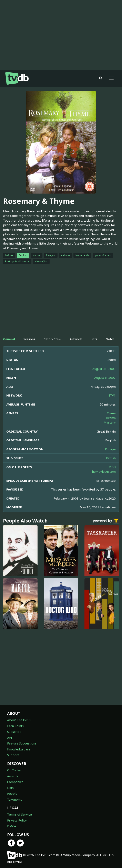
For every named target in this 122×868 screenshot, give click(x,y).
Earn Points (15, 726)
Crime (111, 413)
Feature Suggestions (22, 743)
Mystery (110, 422)
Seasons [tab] (29, 339)
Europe (110, 449)
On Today (14, 770)
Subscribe (14, 732)
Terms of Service (19, 814)
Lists (10, 788)
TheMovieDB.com (103, 471)
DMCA (12, 826)
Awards (13, 776)
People (12, 793)
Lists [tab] (94, 339)
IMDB (112, 467)
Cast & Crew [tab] (52, 339)
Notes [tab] (110, 339)
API (10, 738)
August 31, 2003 (104, 369)
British (111, 458)
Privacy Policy (17, 820)
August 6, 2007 (105, 377)
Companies (15, 782)
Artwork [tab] (76, 339)
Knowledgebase (19, 749)
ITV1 (112, 395)
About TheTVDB (19, 720)
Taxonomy (15, 799)
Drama (111, 418)
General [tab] (9, 339)
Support (13, 755)
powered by (106, 521)
